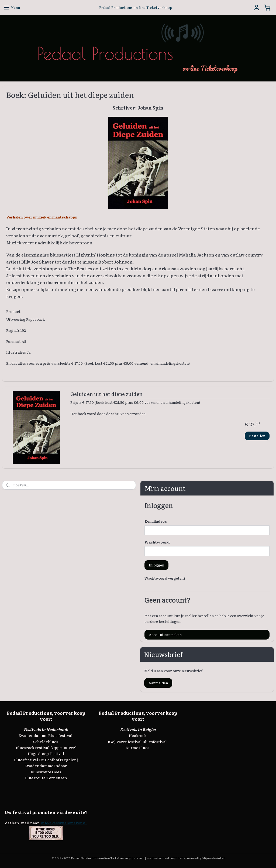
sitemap (139, 858)
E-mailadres (156, 521)
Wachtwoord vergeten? (165, 578)
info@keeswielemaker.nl (64, 823)
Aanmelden (158, 683)
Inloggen (156, 565)
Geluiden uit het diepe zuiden (106, 394)
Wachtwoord (157, 542)
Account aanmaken (165, 635)
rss (149, 858)
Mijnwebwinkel (213, 858)
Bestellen (257, 436)
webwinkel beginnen (168, 858)
